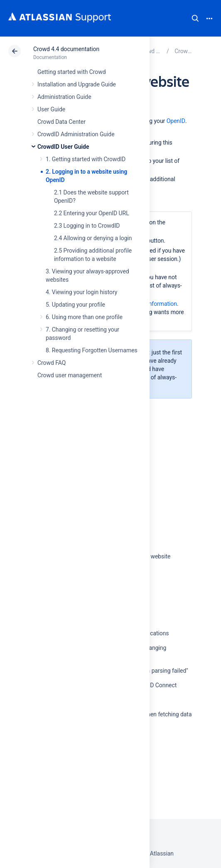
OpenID (176, 121)
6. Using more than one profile (84, 317)
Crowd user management (70, 375)
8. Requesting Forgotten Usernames (92, 350)
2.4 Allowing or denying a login (93, 238)
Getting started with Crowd (71, 72)
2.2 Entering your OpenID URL (92, 213)
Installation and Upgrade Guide (77, 84)
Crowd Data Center (61, 122)
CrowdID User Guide (63, 147)
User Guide (51, 109)
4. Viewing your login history (81, 292)
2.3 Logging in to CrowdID (87, 226)
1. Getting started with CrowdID (86, 159)
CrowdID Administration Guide (76, 134)
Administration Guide (64, 97)
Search (195, 18)
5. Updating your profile (75, 305)
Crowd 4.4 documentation (66, 49)
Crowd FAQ (52, 363)
